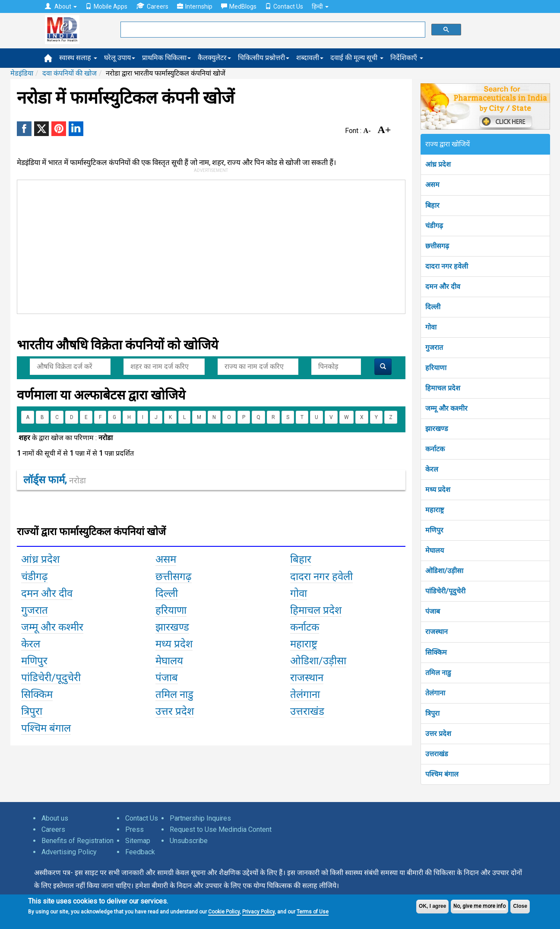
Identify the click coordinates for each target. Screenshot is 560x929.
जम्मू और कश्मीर (446, 408)
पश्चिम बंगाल (442, 774)
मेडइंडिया (22, 73)
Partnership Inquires (200, 818)
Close (520, 906)
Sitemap (138, 841)
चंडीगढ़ (434, 226)
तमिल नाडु (438, 673)
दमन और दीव (443, 287)
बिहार (432, 205)
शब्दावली (310, 58)
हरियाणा (436, 368)
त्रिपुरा (432, 713)
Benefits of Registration (78, 841)
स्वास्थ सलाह (78, 58)
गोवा (431, 327)
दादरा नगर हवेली (447, 266)
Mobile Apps (106, 6)
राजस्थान (437, 632)
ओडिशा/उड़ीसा (444, 571)
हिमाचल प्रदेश (443, 388)
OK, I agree (432, 906)
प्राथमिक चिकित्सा (166, 58)
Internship (195, 6)
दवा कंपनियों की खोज (70, 73)
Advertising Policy (69, 852)
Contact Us (284, 6)
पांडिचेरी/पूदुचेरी (445, 591)
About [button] (61, 6)
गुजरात (434, 347)
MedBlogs (239, 6)
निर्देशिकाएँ (407, 58)
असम (432, 185)
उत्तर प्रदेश (438, 734)
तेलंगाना (435, 693)
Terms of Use (313, 912)
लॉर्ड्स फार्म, (55, 480)
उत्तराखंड (437, 754)
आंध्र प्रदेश (438, 164)
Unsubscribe (189, 841)
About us (55, 818)
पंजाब (433, 611)
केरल (432, 469)
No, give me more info (479, 906)
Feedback (140, 852)
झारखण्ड (437, 429)
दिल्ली (433, 307)
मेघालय (435, 550)
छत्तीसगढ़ (437, 246)
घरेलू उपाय (120, 58)
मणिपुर (434, 530)
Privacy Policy (258, 912)
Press (134, 829)
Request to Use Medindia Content (221, 829)
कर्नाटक (435, 449)
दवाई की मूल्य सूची (357, 58)
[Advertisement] (207, 245)
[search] (272, 30)
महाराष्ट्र (435, 510)
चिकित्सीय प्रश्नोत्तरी (264, 58)
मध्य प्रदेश (438, 490)
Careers (152, 6)
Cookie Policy (224, 912)
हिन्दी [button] (320, 6)
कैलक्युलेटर (214, 58)
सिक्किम (436, 652)
